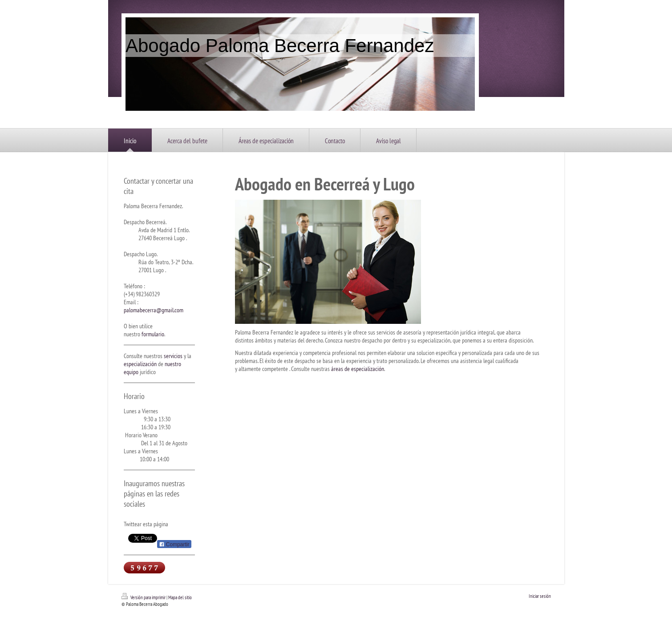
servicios (173, 356)
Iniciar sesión (540, 596)
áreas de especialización (358, 369)
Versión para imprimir (144, 597)
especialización (140, 364)
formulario (153, 334)
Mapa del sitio (180, 597)
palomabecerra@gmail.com (154, 310)
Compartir (174, 544)
